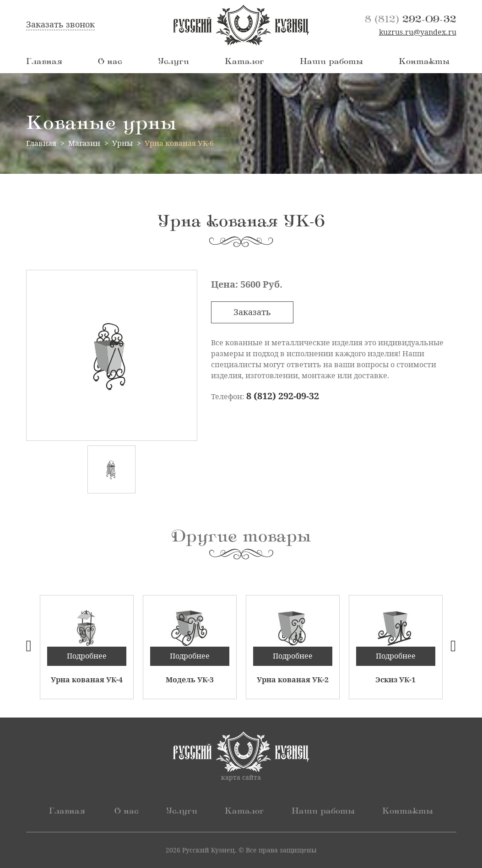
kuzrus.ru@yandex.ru (418, 32)
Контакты (424, 62)
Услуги (173, 62)
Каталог (244, 62)
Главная (44, 62)
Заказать (252, 312)
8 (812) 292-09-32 (283, 396)
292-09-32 (411, 19)
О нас (110, 62)
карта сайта (241, 777)
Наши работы (331, 62)
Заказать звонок (60, 24)
